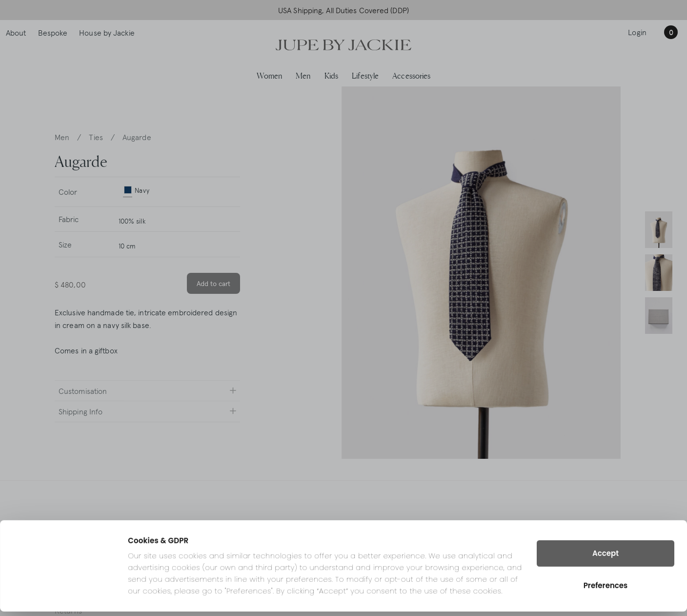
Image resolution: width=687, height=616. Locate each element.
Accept (606, 558)
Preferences (606, 590)
